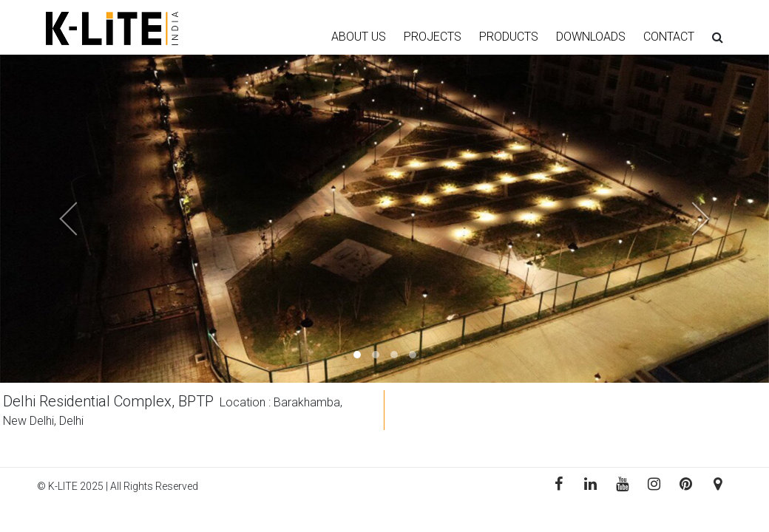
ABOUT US (359, 37)
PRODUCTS (509, 37)
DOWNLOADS (591, 37)
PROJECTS (433, 37)
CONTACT (669, 37)
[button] (58, 219)
